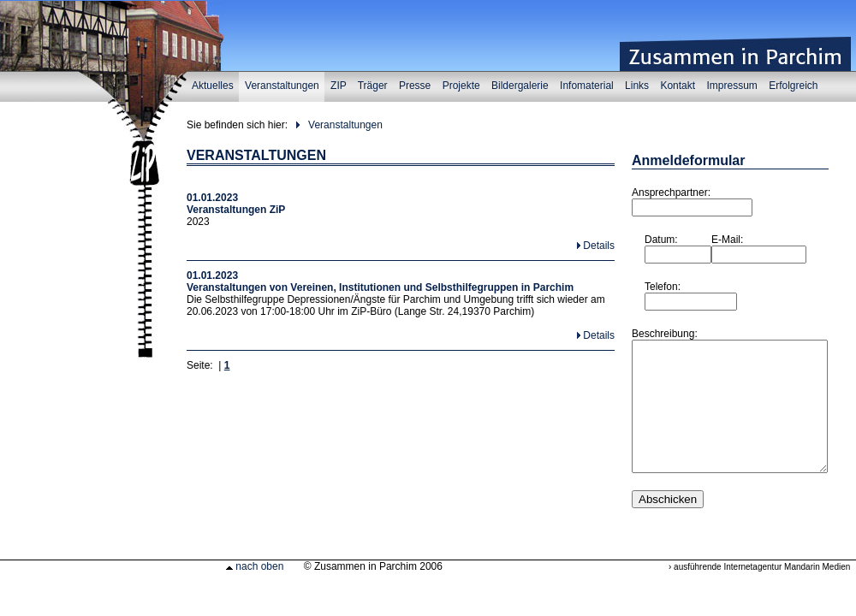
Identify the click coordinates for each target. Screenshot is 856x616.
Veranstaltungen (282, 86)
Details (599, 246)
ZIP (338, 86)
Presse (415, 86)
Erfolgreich (793, 86)
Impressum (732, 86)
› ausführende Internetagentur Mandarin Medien (759, 592)
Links (636, 86)
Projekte (461, 86)
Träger (372, 86)
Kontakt (678, 86)
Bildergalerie (520, 86)
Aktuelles (213, 86)
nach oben (255, 592)
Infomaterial (586, 86)
